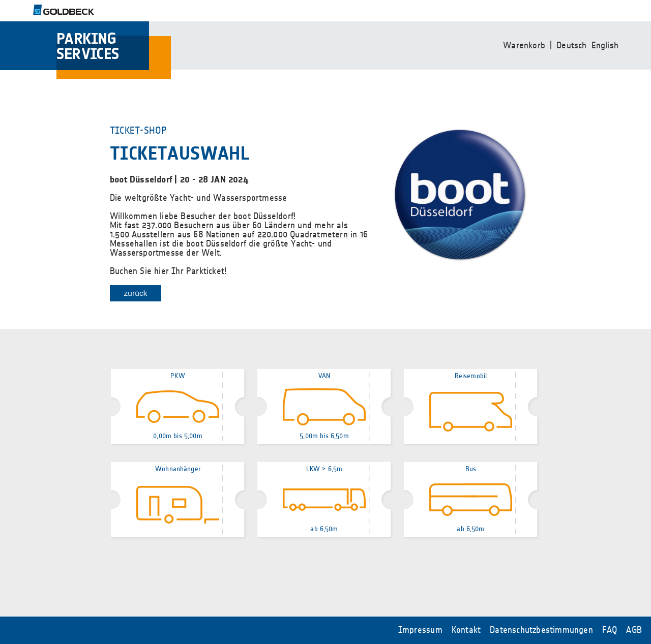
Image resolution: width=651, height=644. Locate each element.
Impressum (420, 630)
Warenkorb (524, 46)
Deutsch (571, 46)
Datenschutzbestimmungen (541, 630)
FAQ (610, 630)
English (605, 46)
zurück (135, 293)
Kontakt (466, 630)
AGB (634, 630)
